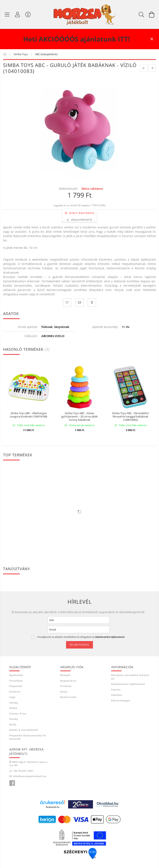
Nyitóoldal (16, 675)
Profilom (66, 686)
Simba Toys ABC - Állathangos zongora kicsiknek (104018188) (29, 415)
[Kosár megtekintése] (152, 14)
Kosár (64, 692)
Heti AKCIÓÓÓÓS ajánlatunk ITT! (76, 39)
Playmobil (16, 686)
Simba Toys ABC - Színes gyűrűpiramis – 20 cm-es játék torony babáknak (79, 417)
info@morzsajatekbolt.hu (30, 776)
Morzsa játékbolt (12, 783)
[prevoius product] (144, 68)
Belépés (65, 675)
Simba (13, 708)
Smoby (14, 703)
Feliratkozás (79, 645)
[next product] (152, 68)
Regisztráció (68, 681)
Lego (12, 697)
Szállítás (117, 695)
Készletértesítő (81, 220)
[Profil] (18, 14)
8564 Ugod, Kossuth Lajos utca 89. (28, 764)
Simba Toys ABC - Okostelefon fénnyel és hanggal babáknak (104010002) (130, 417)
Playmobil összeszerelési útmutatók (28, 737)
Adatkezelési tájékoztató (128, 684)
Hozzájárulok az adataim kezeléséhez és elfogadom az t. (81, 637)
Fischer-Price (18, 714)
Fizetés (116, 690)
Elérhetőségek (121, 700)
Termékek (16, 681)
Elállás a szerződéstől (24, 730)
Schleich (15, 692)
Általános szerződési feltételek (130, 677)
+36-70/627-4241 (23, 771)
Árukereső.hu (52, 807)
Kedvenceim (68, 697)
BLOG (13, 724)
